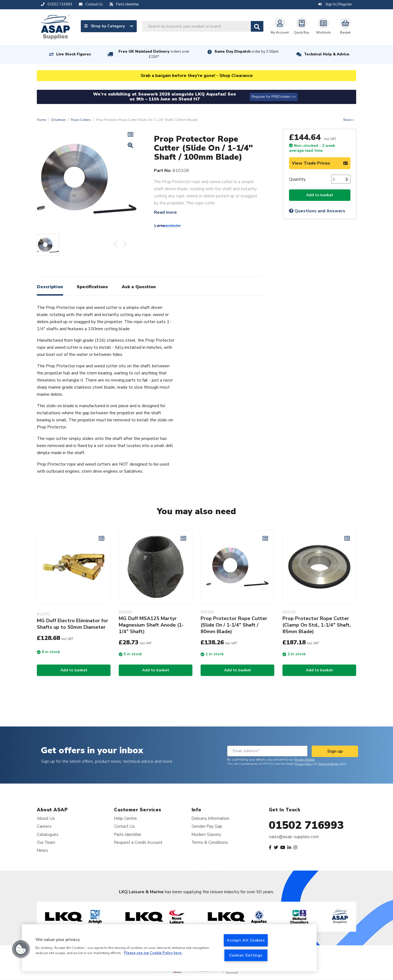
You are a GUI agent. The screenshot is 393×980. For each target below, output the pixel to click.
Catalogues (48, 834)
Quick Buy (302, 26)
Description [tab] (50, 287)
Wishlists (324, 26)
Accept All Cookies (246, 940)
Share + (349, 120)
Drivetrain (59, 120)
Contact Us (124, 826)
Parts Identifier (128, 834)
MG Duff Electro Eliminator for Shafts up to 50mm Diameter (72, 624)
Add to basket (320, 195)
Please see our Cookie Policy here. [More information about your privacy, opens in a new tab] (153, 953)
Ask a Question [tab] (139, 287)
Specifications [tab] (92, 287)
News (42, 850)
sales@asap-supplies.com (294, 837)
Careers (44, 826)
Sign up (335, 751)
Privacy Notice (305, 759)
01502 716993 (306, 825)
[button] (21, 949)
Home (41, 120)
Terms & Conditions (210, 842)
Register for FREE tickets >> (274, 97)
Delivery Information (210, 818)
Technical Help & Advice (327, 54)
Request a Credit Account (138, 842)
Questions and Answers (317, 211)
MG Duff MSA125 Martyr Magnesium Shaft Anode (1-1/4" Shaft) (151, 625)
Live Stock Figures (74, 54)
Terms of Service (328, 764)
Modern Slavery (206, 834)
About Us (46, 818)
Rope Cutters (81, 120)
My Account (280, 26)
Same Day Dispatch (247, 52)
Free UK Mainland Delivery (154, 54)
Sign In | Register (335, 4)
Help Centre (125, 818)
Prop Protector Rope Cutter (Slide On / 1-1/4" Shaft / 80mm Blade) (234, 625)
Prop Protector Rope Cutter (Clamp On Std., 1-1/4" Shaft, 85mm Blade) (317, 625)
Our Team (46, 842)
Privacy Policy (303, 764)
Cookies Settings (246, 955)
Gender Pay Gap (207, 826)
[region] (169, 948)
